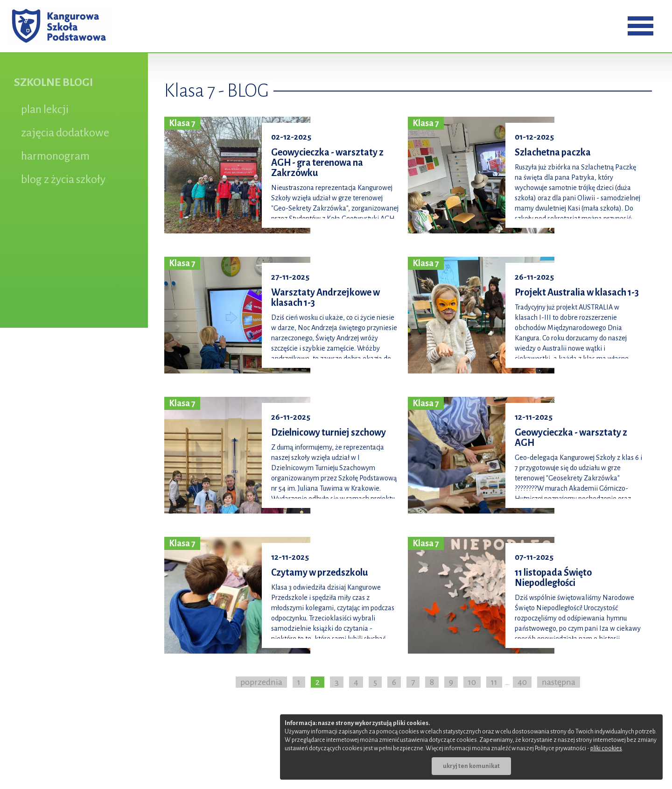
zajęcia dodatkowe (65, 133)
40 (522, 682)
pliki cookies (606, 748)
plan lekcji (45, 109)
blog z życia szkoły (63, 179)
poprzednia (261, 682)
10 (472, 682)
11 (494, 682)
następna (559, 682)
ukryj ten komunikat (471, 766)
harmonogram (55, 156)
